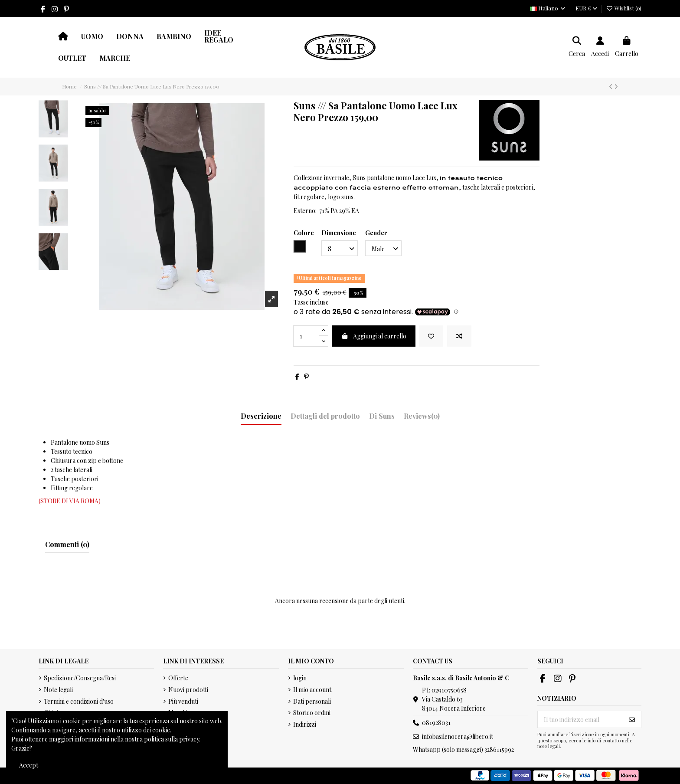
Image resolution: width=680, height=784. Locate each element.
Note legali (58, 690)
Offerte (178, 678)
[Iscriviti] (632, 719)
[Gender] (383, 248)
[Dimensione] (340, 248)
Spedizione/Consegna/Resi (80, 678)
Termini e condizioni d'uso (79, 701)
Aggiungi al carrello (374, 336)
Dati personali (312, 701)
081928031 (436, 723)
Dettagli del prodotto (325, 416)
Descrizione (261, 416)
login (300, 678)
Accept (29, 765)
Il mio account (312, 690)
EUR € (586, 8)
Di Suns (382, 416)
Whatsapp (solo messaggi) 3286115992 (463, 750)
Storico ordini (312, 713)
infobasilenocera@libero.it (458, 736)
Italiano (548, 8)
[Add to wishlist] (431, 336)
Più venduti (183, 701)
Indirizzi (305, 724)
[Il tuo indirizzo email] (580, 719)
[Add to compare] (459, 336)
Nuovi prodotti (188, 690)
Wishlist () (624, 8)
